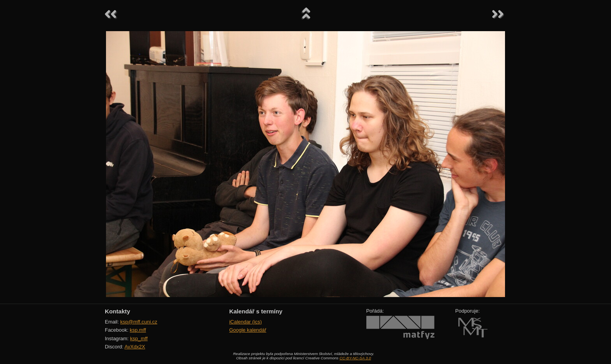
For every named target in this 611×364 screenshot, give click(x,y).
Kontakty (117, 311)
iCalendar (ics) (245, 322)
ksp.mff (138, 330)
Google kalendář (248, 330)
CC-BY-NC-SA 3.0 (355, 358)
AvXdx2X (135, 347)
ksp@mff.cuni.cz (139, 322)
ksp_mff (139, 339)
